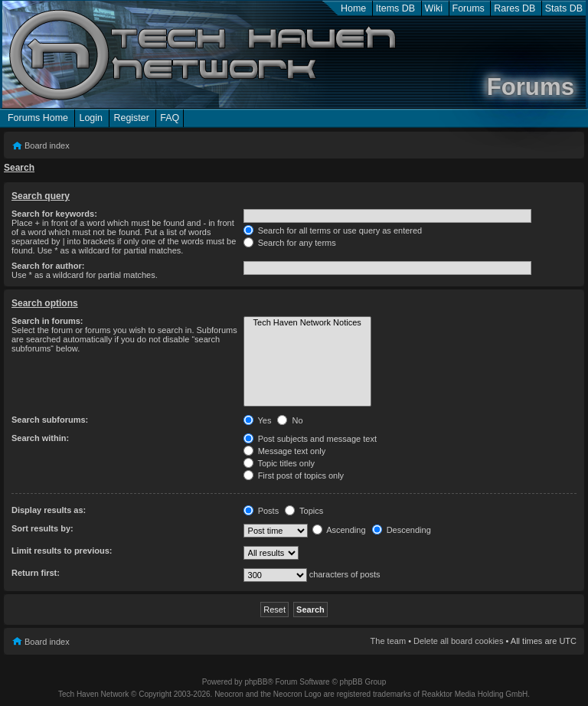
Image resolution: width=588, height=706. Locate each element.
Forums (469, 8)
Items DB (395, 8)
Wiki (434, 8)
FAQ (170, 118)
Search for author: (48, 266)
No (290, 420)
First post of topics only (294, 476)
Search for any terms (290, 243)
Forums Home (38, 118)
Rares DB (514, 8)
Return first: (36, 573)
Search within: (40, 438)
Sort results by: (42, 528)
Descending (402, 530)
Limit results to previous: (62, 551)
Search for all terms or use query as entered (333, 230)
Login (91, 118)
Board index (47, 145)
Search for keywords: (54, 214)
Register (131, 118)
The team (388, 641)
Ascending (339, 530)
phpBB (256, 682)
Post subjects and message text (310, 439)
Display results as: (49, 510)
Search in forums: (47, 321)
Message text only (285, 451)
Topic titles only (279, 463)
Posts (261, 511)
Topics (304, 511)
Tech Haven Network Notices (307, 323)
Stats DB (564, 8)
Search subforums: (50, 420)
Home (353, 8)
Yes (258, 420)
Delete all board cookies (458, 641)
